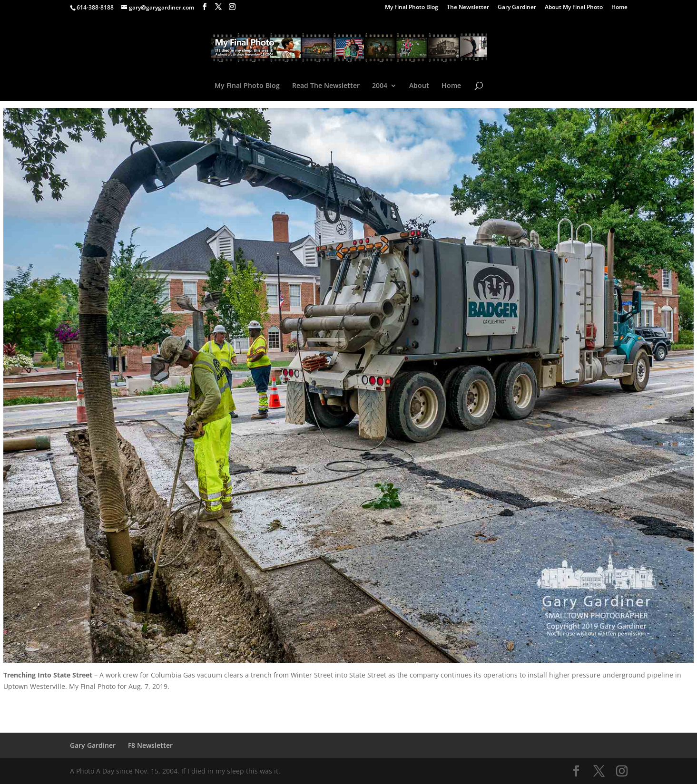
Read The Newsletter (326, 86)
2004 (380, 86)
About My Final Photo (574, 8)
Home (619, 8)
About (419, 86)
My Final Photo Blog (412, 8)
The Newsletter (468, 8)
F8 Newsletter (150, 745)
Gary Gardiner (517, 8)
